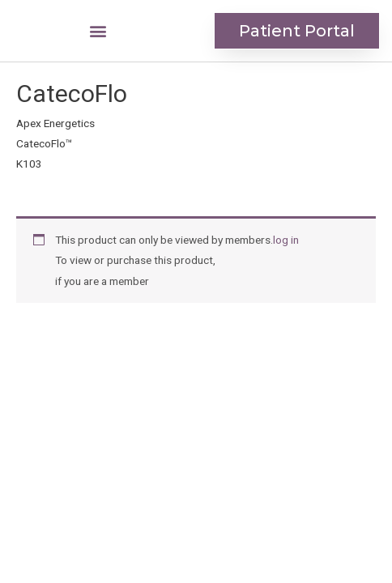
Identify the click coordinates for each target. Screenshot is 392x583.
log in (286, 240)
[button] (98, 31)
